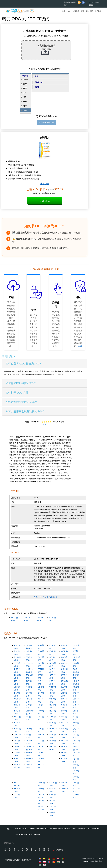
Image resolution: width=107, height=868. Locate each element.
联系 (92, 11)
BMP (25, 84)
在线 (69, 11)
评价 (45, 425)
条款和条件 (26, 860)
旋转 (37, 87)
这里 (80, 346)
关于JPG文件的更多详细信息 (46, 597)
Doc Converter (64, 829)
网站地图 (8, 860)
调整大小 (39, 82)
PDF (25, 106)
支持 (87, 11)
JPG (25, 110)
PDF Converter (21, 829)
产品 (83, 11)
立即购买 (45, 201)
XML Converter (21, 834)
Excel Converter (93, 829)
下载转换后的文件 (46, 122)
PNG (25, 101)
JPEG (25, 80)
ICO (25, 97)
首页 (64, 11)
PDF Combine (35, 834)
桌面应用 (76, 11)
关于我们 (98, 11)
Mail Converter (51, 829)
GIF (25, 93)
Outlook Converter (36, 829)
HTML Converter (78, 829)
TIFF (25, 88)
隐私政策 (17, 860)
